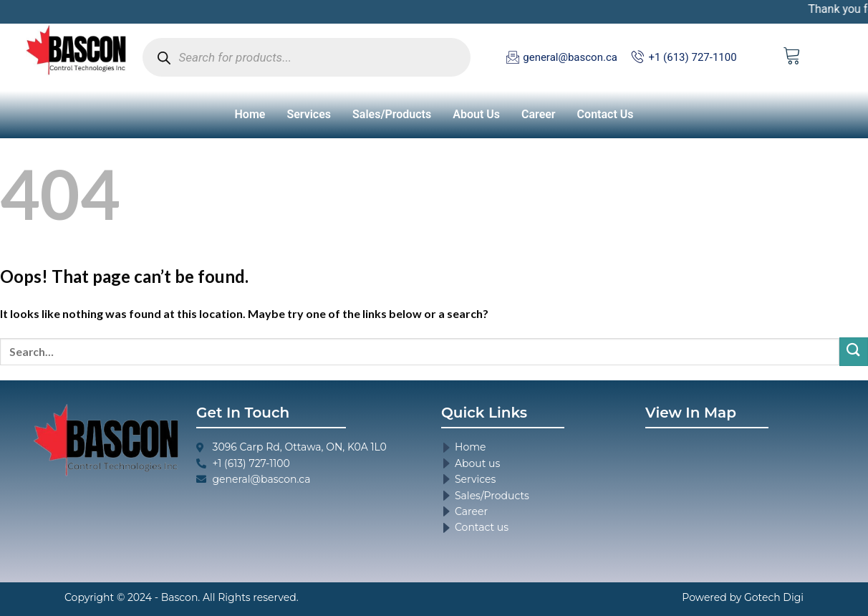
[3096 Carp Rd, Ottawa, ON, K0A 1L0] (740, 496)
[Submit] (854, 351)
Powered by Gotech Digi (743, 597)
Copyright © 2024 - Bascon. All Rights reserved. (182, 597)
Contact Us (606, 114)
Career (539, 114)
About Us (476, 114)
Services (309, 114)
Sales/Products (392, 114)
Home (250, 114)
